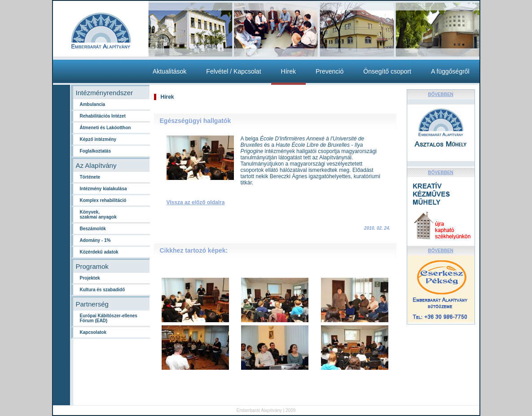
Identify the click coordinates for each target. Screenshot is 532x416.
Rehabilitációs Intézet (103, 116)
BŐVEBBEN (441, 94)
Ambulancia (93, 104)
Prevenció (330, 71)
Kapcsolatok (93, 332)
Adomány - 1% (95, 240)
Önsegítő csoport (387, 71)
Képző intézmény (98, 139)
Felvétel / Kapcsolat (233, 71)
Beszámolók (93, 229)
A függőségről (450, 71)
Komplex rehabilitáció (103, 200)
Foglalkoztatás (95, 151)
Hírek (288, 71)
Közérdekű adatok (99, 252)
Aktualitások (169, 71)
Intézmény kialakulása (103, 189)
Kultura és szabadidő (103, 290)
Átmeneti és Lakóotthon (106, 128)
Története (90, 177)
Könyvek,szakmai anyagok (98, 215)
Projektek (90, 278)
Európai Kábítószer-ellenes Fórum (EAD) (109, 318)
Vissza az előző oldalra (196, 202)
